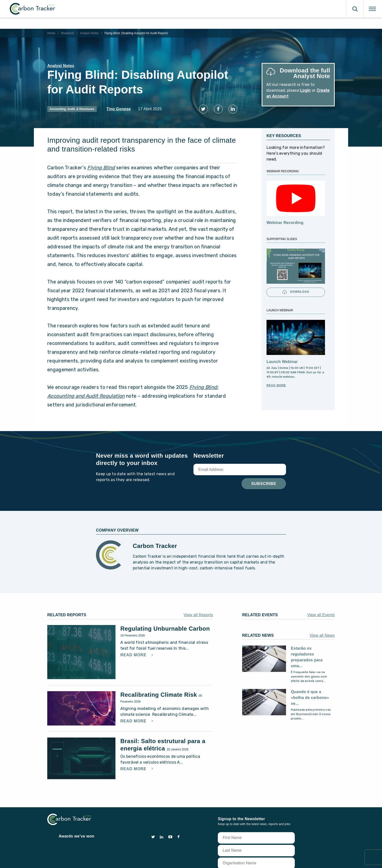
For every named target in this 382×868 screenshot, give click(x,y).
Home (51, 33)
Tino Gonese (119, 109)
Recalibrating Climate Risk (160, 693)
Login (306, 90)
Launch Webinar (282, 359)
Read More (276, 383)
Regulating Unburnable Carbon (165, 627)
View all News (322, 633)
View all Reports (198, 613)
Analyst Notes (89, 33)
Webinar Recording (285, 221)
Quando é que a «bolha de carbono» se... (310, 696)
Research (68, 33)
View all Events (321, 613)
